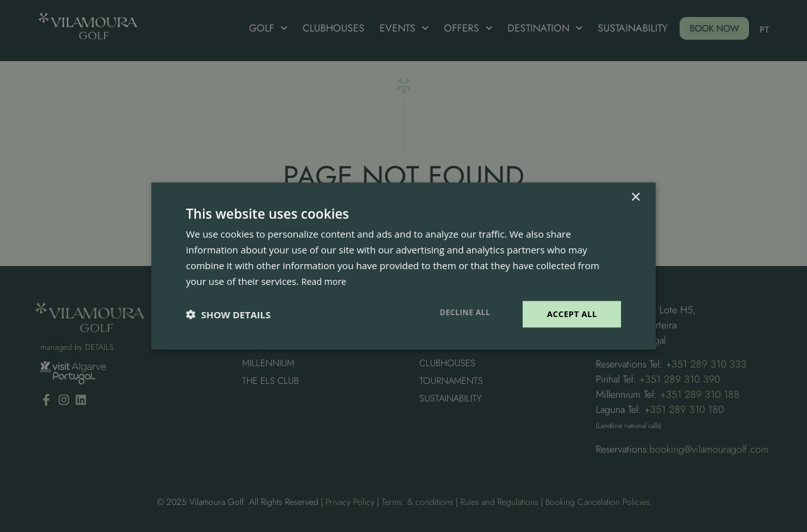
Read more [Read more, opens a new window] (326, 280)
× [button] (635, 196)
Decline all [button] (462, 311)
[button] (228, 315)
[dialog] (403, 266)
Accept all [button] (570, 314)
